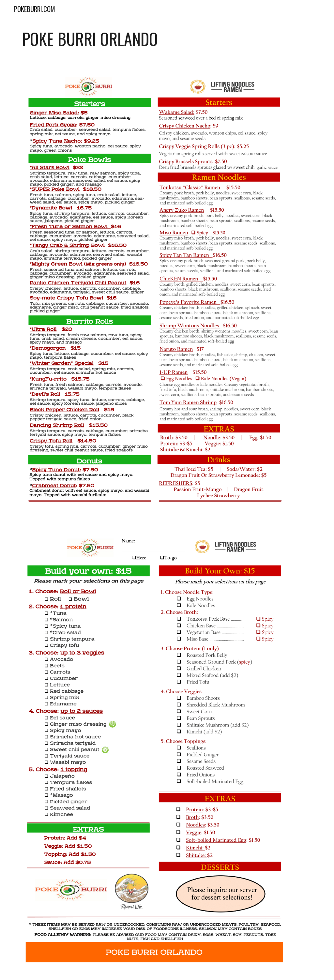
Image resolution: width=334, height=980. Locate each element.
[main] (167, 39)
